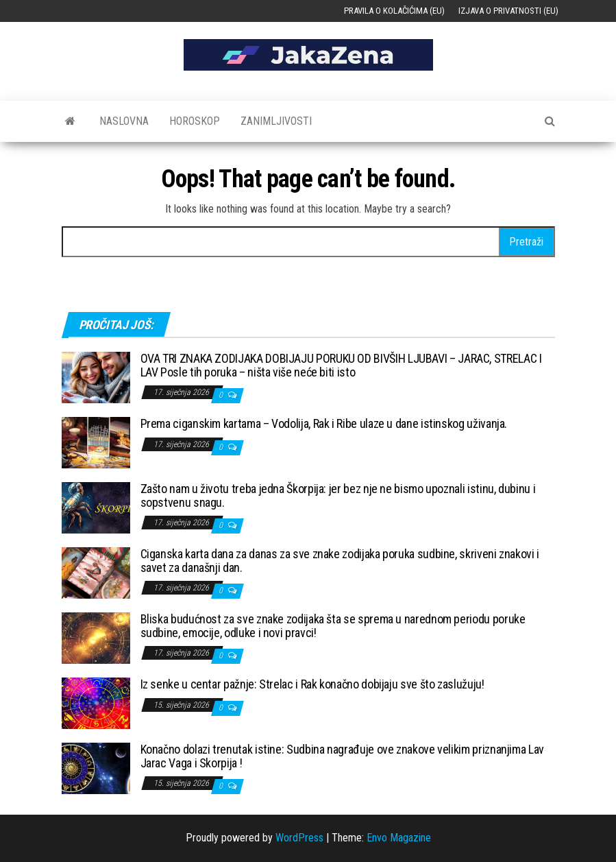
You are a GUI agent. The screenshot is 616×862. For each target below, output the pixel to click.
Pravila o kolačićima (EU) (394, 11)
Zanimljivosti (276, 121)
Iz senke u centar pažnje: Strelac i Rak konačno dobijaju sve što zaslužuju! (312, 684)
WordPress (299, 838)
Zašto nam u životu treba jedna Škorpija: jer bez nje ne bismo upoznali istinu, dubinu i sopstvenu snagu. (338, 495)
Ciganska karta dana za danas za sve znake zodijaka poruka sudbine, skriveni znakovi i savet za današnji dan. (340, 561)
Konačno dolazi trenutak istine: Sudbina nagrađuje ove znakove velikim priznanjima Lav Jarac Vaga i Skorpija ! (342, 756)
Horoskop (195, 121)
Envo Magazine (399, 838)
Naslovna (124, 121)
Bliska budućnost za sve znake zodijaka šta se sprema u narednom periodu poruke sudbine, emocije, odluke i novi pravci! (333, 626)
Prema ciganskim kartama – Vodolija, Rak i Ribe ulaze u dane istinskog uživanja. (324, 423)
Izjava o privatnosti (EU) (508, 11)
